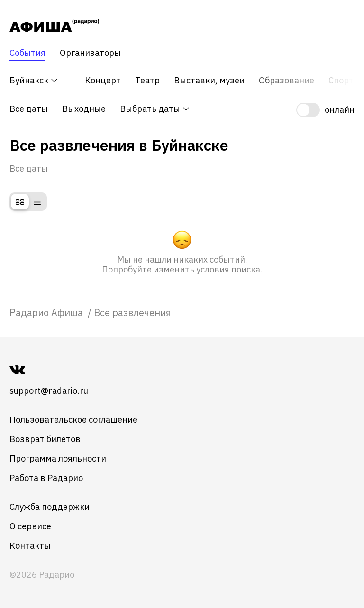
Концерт (103, 81)
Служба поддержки (50, 507)
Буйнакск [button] (34, 80)
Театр (147, 81)
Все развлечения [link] (132, 313)
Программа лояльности (58, 458)
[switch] (325, 110)
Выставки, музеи (209, 81)
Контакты (30, 546)
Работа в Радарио (46, 478)
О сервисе (30, 526)
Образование (287, 81)
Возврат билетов (45, 439)
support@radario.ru (49, 391)
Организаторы (90, 53)
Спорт (341, 81)
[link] (47, 313)
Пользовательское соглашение (73, 420)
